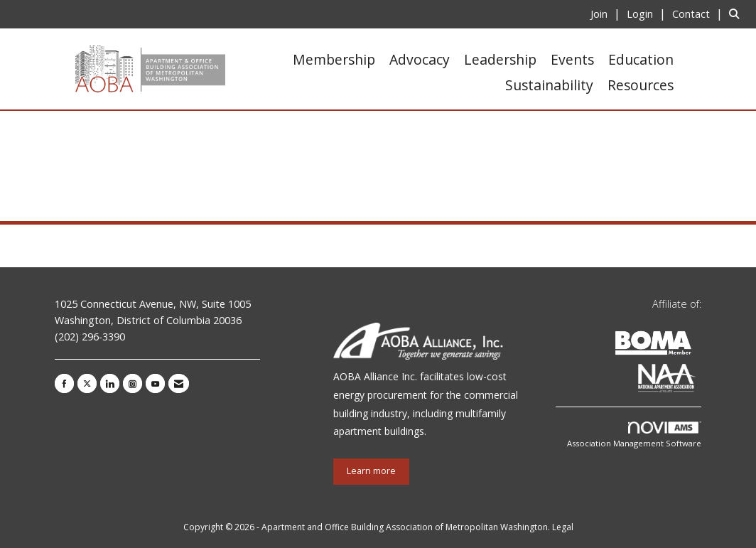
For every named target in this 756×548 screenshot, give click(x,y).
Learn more (371, 471)
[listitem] (607, 14)
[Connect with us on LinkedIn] (110, 383)
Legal (563, 527)
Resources (641, 85)
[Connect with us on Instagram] (133, 383)
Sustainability (549, 85)
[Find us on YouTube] (155, 383)
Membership (334, 59)
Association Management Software (634, 435)
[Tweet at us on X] (87, 383)
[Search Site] (737, 14)
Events (572, 59)
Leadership (500, 59)
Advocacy (420, 59)
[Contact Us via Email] (179, 383)
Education (641, 59)
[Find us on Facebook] (64, 383)
